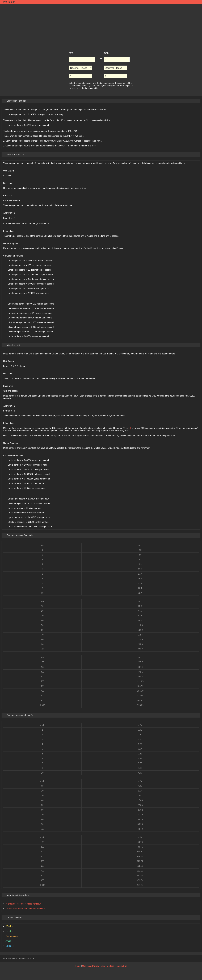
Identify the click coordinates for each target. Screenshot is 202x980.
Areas (8, 941)
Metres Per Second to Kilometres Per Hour (25, 909)
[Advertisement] (101, 26)
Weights (9, 926)
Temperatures (12, 936)
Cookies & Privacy (91, 966)
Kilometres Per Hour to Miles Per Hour (23, 904)
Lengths (9, 931)
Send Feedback (108, 966)
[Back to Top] (197, 959)
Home (78, 966)
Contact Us (122, 966)
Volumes (10, 946)
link (130, 428)
